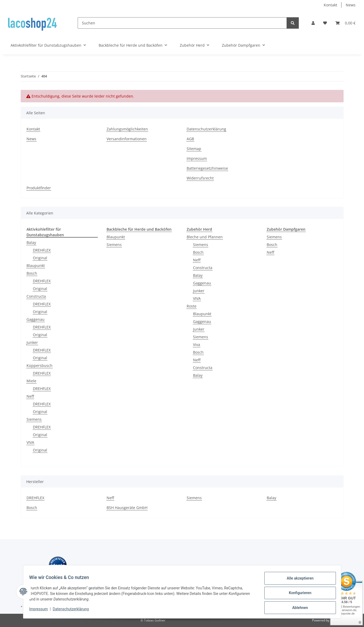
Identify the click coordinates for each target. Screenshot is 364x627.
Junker (32, 342)
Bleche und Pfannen (205, 237)
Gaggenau (36, 319)
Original (40, 258)
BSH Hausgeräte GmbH (127, 508)
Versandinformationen (127, 139)
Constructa (36, 296)
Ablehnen (298, 608)
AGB (190, 139)
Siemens (34, 419)
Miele (31, 381)
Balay (31, 242)
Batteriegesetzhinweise (207, 168)
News (351, 5)
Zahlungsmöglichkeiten (127, 129)
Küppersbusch (40, 365)
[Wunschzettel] (325, 23)
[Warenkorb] (345, 23)
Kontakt (330, 5)
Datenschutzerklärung (73, 611)
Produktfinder (39, 188)
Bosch (32, 273)
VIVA (30, 442)
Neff (30, 396)
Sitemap (194, 149)
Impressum (41, 611)
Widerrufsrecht (200, 178)
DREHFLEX (42, 250)
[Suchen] (182, 23)
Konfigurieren (298, 594)
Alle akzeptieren (298, 581)
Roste (192, 306)
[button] (313, 23)
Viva (197, 345)
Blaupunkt (36, 266)
